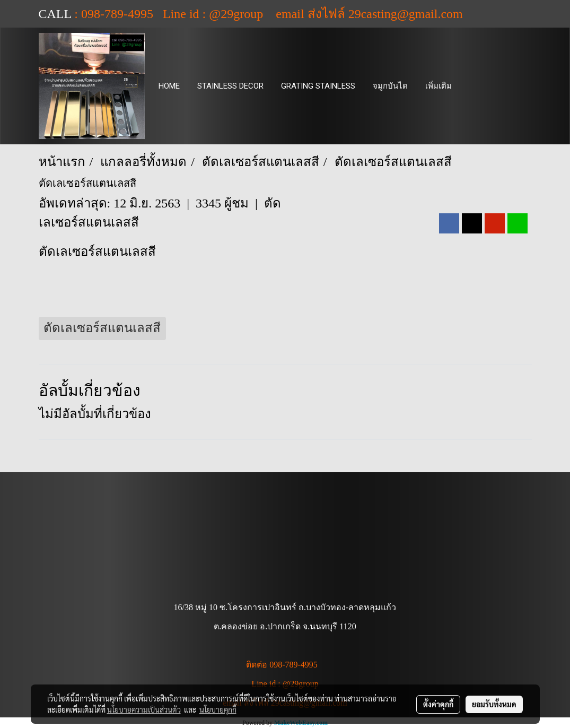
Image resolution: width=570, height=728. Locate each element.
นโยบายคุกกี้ (218, 709)
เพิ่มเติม (439, 86)
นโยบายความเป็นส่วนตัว (144, 709)
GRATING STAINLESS (318, 86)
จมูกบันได (390, 86)
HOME (169, 86)
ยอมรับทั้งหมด (494, 704)
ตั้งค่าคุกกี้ (438, 704)
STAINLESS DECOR (230, 86)
